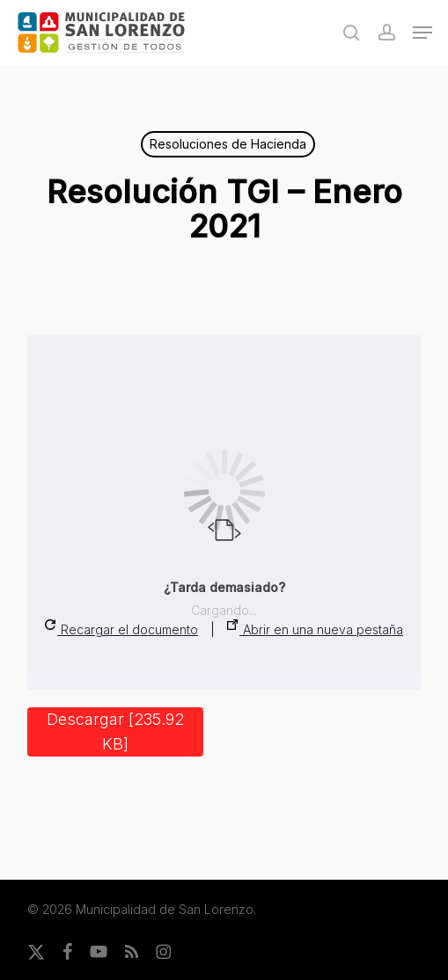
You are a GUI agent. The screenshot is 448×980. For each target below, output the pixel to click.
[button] (422, 33)
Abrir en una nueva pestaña (315, 628)
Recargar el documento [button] (121, 628)
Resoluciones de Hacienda (228, 144)
